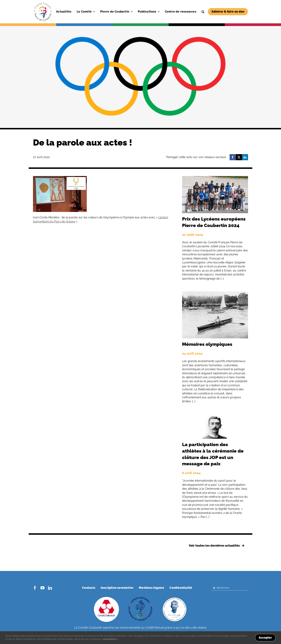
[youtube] (42, 588)
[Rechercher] (230, 588)
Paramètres (111, 639)
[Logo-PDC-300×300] (43, 3)
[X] (239, 157)
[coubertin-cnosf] (140, 597)
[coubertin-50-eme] (175, 597)
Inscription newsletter (117, 588)
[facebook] (35, 588)
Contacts (89, 588)
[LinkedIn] (245, 157)
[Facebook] (233, 157)
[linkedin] (50, 588)
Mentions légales (152, 588)
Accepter (265, 638)
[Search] (214, 588)
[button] (203, 12)
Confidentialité (181, 588)
